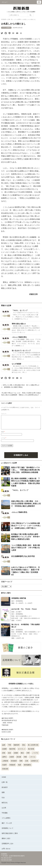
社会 (3, 800)
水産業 (12, 760)
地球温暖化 (27, 768)
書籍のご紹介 (6, 841)
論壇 (4, 748)
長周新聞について (8, 831)
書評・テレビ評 (7, 826)
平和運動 (5, 816)
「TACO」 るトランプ (20, 310)
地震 (19, 768)
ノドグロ (35, 756)
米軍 (28, 756)
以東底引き (35, 764)
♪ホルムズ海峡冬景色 (19, 337)
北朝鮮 (16, 756)
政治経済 (5, 790)
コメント (4, 414)
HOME (4, 780)
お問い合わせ (6, 851)
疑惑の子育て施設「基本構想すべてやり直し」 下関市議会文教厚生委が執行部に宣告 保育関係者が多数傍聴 (25, 473)
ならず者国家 (16, 364)
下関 (9, 748)
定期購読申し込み (21, 458)
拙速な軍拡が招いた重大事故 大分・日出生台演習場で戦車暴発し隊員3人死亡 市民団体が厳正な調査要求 (26, 506)
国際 (3, 795)
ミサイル (32, 760)
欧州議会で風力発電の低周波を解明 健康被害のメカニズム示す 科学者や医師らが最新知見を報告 (25, 539)
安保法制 (5, 772)
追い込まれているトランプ (21, 351)
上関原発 (5, 764)
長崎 (21, 764)
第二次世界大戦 (33, 748)
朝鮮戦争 (17, 748)
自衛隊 (4, 752)
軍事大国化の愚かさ (19, 324)
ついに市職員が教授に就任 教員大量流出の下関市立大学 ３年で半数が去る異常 (25, 550)
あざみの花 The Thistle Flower (24, 612)
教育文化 (5, 805)
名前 (3, 434)
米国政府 (12, 768)
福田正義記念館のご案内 (10, 836)
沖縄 (25, 760)
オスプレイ (22, 752)
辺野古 (4, 760)
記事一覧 (5, 785)
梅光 (22, 756)
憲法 (24, 748)
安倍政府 (14, 764)
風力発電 (31, 752)
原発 (4, 756)
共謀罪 (4, 768)
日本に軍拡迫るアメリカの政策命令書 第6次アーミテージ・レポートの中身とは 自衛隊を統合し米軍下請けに (26, 528)
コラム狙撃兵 (6, 821)
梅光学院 (12, 752)
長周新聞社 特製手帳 (19, 601)
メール (4, 441)
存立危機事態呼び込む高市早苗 (23, 559)
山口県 (4, 810)
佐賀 (9, 756)
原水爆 (19, 760)
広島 (27, 764)
